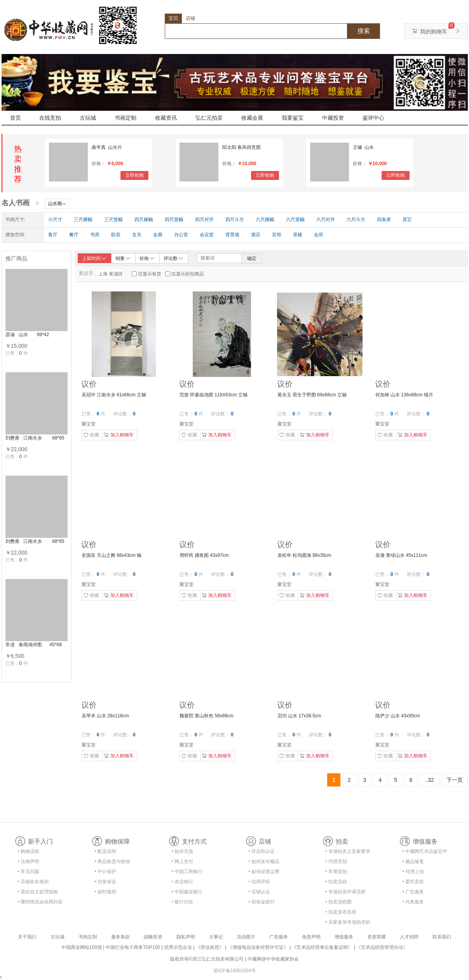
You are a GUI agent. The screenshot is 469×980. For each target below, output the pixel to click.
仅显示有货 (150, 274)
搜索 (364, 31)
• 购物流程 (29, 851)
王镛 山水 (364, 147)
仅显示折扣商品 (188, 274)
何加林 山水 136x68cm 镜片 (404, 395)
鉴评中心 (373, 118)
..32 (429, 780)
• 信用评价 (260, 882)
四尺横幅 (144, 220)
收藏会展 (252, 118)
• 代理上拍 (413, 872)
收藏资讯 (166, 118)
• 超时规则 (106, 892)
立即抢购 (134, 175)
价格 (147, 258)
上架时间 (94, 258)
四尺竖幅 (174, 220)
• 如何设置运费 (264, 872)
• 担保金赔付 (262, 902)
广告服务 (279, 937)
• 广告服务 (413, 892)
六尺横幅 (265, 220)
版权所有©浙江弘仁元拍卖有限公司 (207, 959)
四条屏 (384, 220)
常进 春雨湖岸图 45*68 (34, 645)
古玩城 (88, 118)
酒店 (256, 235)
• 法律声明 (29, 861)
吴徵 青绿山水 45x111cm (401, 555)
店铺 (190, 18)
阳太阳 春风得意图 (241, 147)
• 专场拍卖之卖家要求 (348, 851)
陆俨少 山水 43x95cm (398, 716)
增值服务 (344, 937)
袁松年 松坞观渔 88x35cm (304, 555)
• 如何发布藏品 (264, 861)
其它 (407, 220)
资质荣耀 (377, 937)
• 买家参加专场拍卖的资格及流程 (348, 923)
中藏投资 (333, 118)
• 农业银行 (183, 882)
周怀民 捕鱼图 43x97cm (204, 555)
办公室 (181, 235)
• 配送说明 (106, 851)
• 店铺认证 (260, 892)
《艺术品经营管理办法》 (382, 947)
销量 (123, 258)
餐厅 (74, 235)
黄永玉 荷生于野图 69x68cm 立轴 (312, 395)
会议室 (207, 235)
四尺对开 (204, 220)
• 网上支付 (183, 861)
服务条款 (120, 937)
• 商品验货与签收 (113, 861)
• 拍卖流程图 (339, 902)
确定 (252, 258)
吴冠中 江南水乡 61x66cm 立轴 (114, 395)
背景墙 (232, 235)
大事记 (216, 937)
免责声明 (311, 937)
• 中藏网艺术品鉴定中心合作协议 (425, 853)
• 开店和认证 (262, 851)
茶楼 (298, 235)
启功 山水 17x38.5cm (299, 716)
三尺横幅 (83, 220)
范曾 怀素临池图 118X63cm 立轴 (214, 395)
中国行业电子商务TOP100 (133, 947)
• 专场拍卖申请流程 (346, 892)
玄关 (137, 235)
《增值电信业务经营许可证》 (258, 947)
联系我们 (442, 937)
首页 (16, 118)
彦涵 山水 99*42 (27, 335)
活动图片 (246, 937)
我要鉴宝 (293, 118)
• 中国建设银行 (187, 892)
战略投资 (153, 937)
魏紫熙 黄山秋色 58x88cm (207, 716)
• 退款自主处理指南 (38, 892)
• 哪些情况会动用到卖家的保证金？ (40, 903)
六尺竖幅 (295, 220)
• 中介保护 (106, 872)
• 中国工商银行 (187, 872)
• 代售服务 (413, 902)
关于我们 (27, 937)
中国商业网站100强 (82, 947)
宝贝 (173, 18)
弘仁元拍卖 (209, 118)
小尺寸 (55, 220)
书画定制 (126, 118)
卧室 (116, 235)
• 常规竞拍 (336, 872)
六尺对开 (326, 220)
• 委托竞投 (413, 882)
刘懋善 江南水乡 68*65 (35, 438)
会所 (319, 235)
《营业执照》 (210, 947)
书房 (95, 235)
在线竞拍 (50, 118)
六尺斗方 (356, 220)
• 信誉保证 (106, 882)
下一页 (455, 780)
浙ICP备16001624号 (235, 971)
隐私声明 (186, 937)
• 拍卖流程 (336, 882)
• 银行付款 (183, 902)
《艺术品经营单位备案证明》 (322, 947)
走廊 (158, 235)
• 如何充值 (183, 851)
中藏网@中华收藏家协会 (273, 959)
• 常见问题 (29, 872)
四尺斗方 (235, 220)
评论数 (174, 258)
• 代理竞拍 (336, 861)
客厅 (53, 235)
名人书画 (16, 203)
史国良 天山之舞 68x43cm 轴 (112, 555)
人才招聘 (409, 937)
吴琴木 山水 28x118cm (105, 716)
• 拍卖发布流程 (341, 912)
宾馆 (277, 235)
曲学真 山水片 (107, 147)
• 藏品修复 (413, 861)
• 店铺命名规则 (33, 882)
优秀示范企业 (178, 947)
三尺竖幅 (113, 220)
